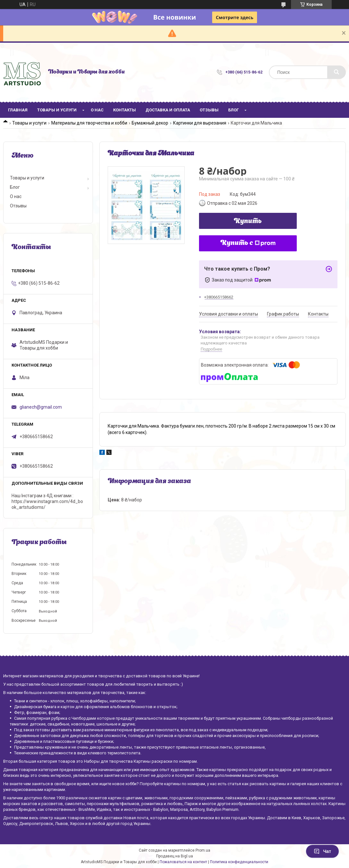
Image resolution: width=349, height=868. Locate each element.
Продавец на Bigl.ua (174, 856)
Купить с (248, 243)
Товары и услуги (57, 110)
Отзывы (209, 110)
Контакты (125, 110)
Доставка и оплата (168, 110)
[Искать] (337, 72)
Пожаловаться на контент (183, 862)
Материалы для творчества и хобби (89, 123)
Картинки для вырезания (200, 123)
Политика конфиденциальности (239, 862)
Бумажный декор (150, 123)
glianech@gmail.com (41, 407)
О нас (97, 110)
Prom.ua (203, 850)
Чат (322, 851)
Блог (233, 110)
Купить (248, 221)
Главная (18, 110)
